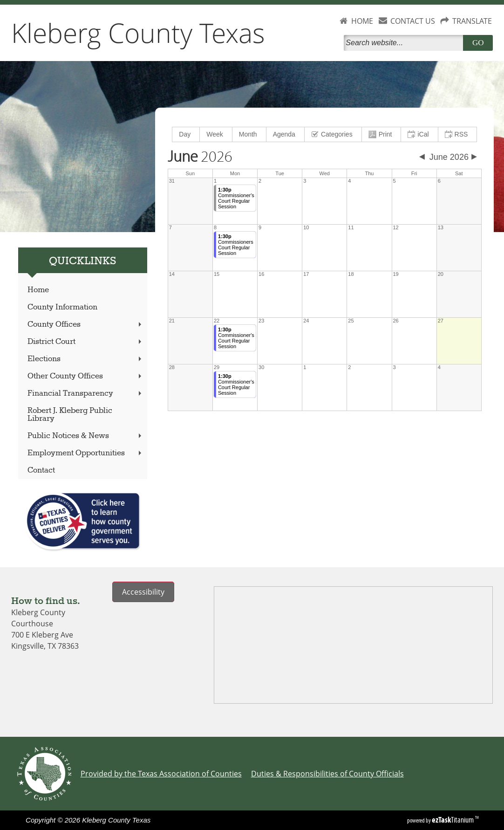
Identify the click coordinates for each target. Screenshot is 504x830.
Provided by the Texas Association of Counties (161, 774)
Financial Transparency (85, 394)
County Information (62, 307)
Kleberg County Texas (138, 33)
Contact (41, 470)
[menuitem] (186, 134)
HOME (362, 21)
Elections (85, 359)
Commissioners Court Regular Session (236, 245)
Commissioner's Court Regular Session (236, 198)
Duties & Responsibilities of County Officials (327, 774)
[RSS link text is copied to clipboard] (458, 134)
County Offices (85, 325)
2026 (200, 157)
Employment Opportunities (85, 453)
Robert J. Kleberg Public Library (70, 415)
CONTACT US (413, 21)
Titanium (453, 820)
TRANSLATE (472, 21)
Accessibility (143, 592)
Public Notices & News (85, 436)
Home (38, 290)
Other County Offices (85, 376)
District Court (85, 342)
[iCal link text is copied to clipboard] (419, 134)
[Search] (405, 43)
